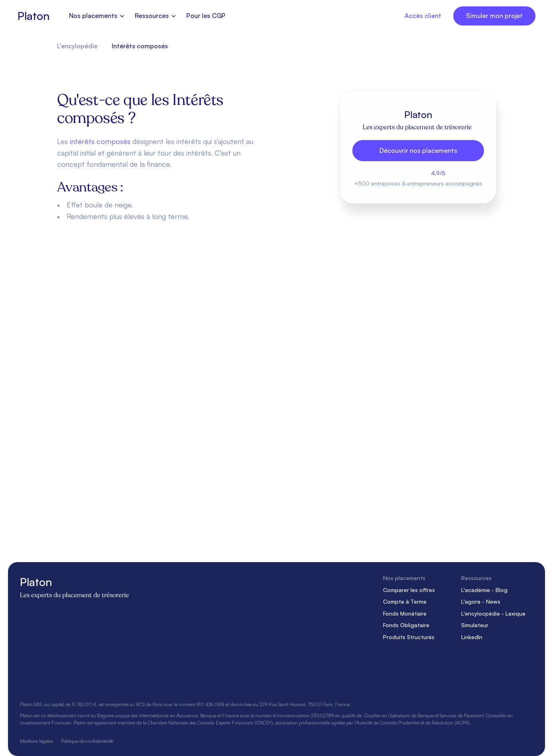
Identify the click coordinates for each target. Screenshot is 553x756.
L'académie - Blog (484, 589)
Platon (33, 16)
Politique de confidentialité (87, 741)
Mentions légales (37, 741)
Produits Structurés (409, 637)
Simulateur (475, 625)
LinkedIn (472, 637)
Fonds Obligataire (406, 625)
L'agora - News (481, 601)
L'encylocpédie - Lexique (493, 613)
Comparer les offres (409, 589)
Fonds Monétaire (405, 613)
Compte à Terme (405, 601)
